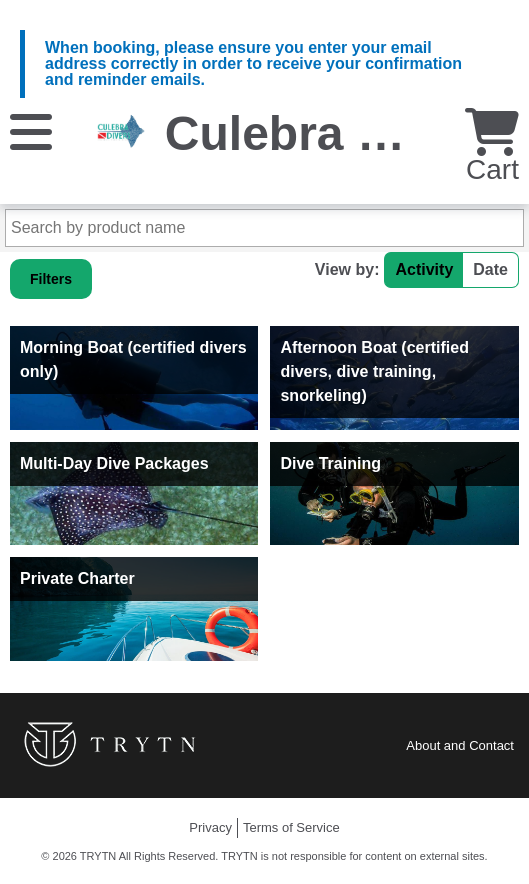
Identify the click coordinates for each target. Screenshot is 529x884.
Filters (51, 279)
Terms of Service (291, 827)
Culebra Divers (334, 133)
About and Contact (460, 745)
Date (490, 269)
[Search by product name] (264, 228)
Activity (424, 269)
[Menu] (31, 130)
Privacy (210, 827)
